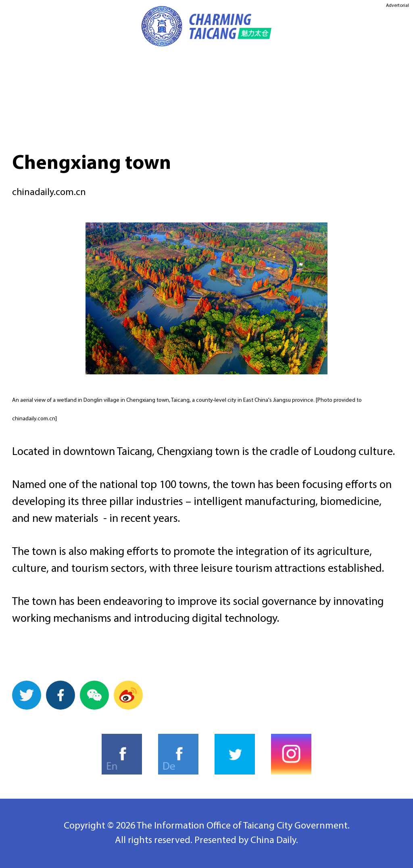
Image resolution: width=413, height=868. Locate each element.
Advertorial (397, 6)
